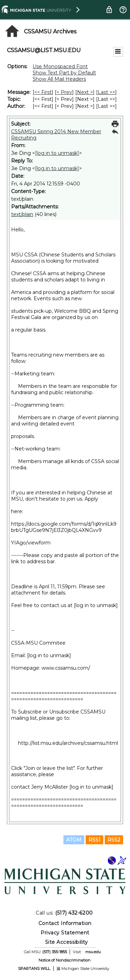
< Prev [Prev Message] (64, 92)
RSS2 (114, 840)
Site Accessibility (67, 942)
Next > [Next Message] (85, 92)
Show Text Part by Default (64, 73)
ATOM (74, 840)
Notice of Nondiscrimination (64, 960)
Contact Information (65, 923)
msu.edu (93, 952)
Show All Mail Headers (59, 79)
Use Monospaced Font (60, 66)
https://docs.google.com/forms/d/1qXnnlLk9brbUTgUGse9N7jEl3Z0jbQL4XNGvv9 (64, 527)
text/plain (22, 214)
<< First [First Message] (43, 92)
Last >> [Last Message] (106, 92)
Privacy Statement (65, 933)
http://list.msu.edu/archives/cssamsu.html (68, 743)
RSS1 (94, 840)
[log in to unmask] (57, 153)
